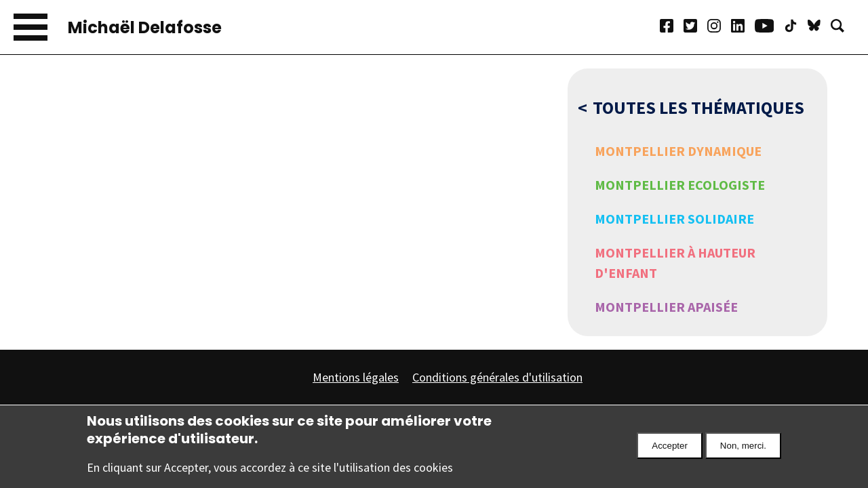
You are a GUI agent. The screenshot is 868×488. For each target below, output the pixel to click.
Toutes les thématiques (698, 107)
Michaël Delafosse (145, 27)
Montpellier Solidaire (674, 219)
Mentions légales (356, 377)
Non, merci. (743, 452)
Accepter (670, 452)
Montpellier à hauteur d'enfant (675, 263)
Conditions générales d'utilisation (497, 377)
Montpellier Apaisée (666, 307)
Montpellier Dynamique (678, 151)
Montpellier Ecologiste (680, 185)
